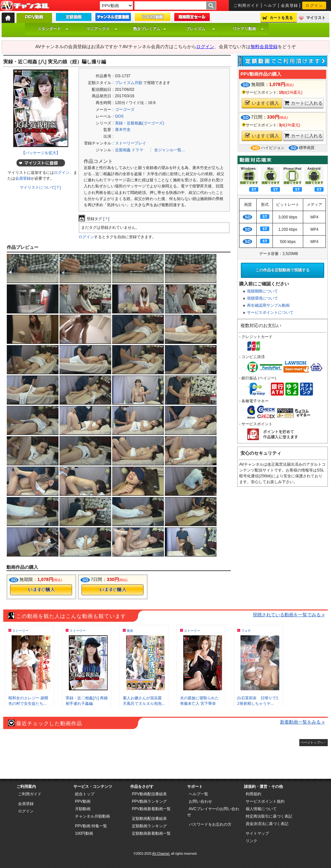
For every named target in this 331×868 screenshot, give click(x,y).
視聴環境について (262, 298)
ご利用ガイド (246, 5)
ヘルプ (270, 5)
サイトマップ (257, 833)
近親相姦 (123, 150)
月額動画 (83, 809)
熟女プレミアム (150, 29)
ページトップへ (312, 742)
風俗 (130, 631)
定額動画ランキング (149, 826)
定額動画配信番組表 (149, 819)
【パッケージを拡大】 (41, 153)
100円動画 (84, 833)
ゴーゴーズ (125, 110)
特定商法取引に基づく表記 (269, 816)
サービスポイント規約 (265, 801)
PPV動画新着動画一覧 (151, 809)
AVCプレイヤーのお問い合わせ (213, 812)
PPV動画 (83, 801)
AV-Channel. (161, 854)
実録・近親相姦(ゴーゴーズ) (140, 123)
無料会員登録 (264, 47)
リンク (251, 841)
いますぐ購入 (262, 103)
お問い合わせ (200, 801)
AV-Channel (25, 6)
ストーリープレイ (131, 143)
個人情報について (261, 809)
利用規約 (253, 794)
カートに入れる (303, 103)
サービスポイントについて (270, 312)
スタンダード (53, 29)
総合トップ (85, 794)
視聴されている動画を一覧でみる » (289, 615)
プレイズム (200, 29)
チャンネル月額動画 (92, 816)
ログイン (314, 5)
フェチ (246, 631)
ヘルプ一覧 (198, 794)
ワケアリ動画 (248, 29)
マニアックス (102, 29)
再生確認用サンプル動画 (268, 305)
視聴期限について (262, 291)
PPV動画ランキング (149, 801)
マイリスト (316, 18)
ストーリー (20, 631)
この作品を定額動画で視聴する (283, 270)
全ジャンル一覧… (170, 150)
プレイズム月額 (129, 83)
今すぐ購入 (41, 590)
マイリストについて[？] (40, 187)
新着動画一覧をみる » (302, 722)
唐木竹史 (123, 130)
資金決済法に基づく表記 (267, 824)
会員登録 (290, 5)
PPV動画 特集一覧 (91, 826)
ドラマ (137, 150)
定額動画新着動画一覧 (151, 833)
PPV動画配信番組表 (149, 794)
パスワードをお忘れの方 (210, 824)
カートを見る (281, 18)
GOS (119, 116)
